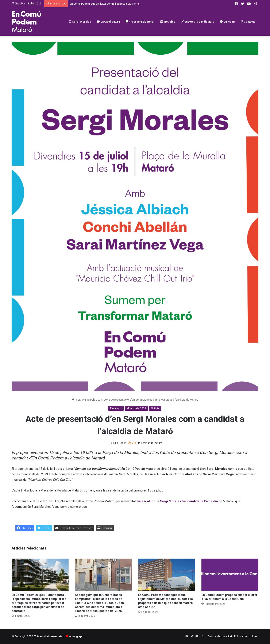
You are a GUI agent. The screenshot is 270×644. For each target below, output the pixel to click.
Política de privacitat (220, 636)
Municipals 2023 (92, 400)
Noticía (155, 408)
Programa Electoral (140, 22)
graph (76, 636)
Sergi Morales (80, 22)
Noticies (168, 22)
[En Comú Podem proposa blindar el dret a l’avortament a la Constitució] (230, 575)
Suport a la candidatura (198, 22)
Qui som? (228, 22)
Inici (76, 400)
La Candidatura (108, 22)
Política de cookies (246, 636)
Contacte (248, 22)
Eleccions (116, 408)
